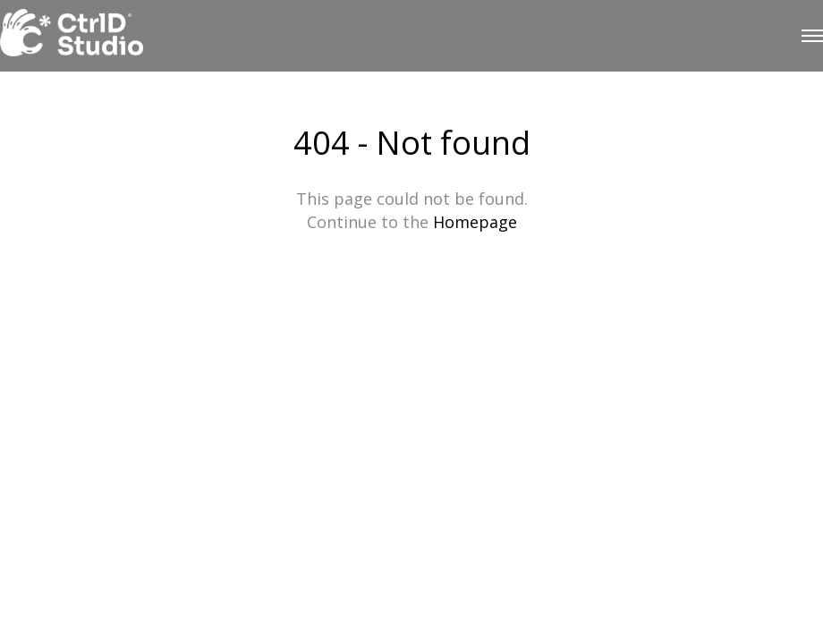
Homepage (475, 222)
